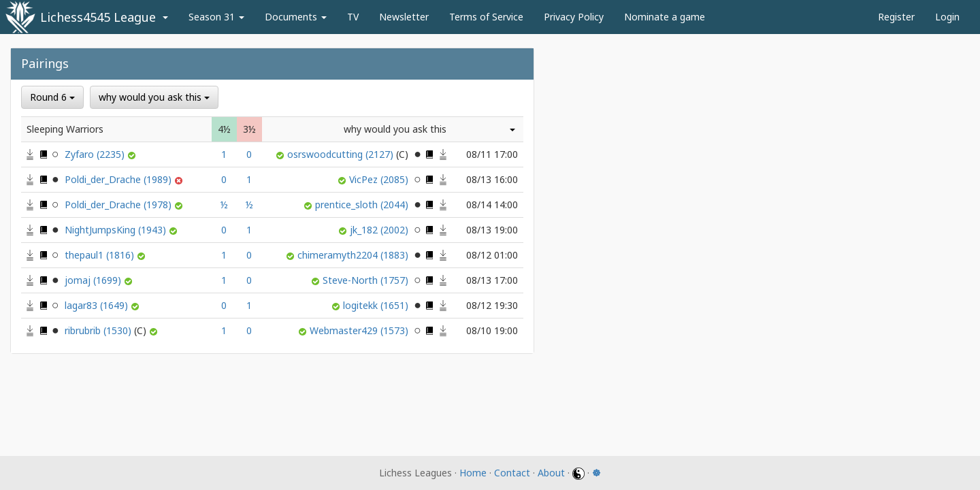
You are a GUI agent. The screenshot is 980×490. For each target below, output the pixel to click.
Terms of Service (486, 17)
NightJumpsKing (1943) (117, 230)
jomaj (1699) (94, 280)
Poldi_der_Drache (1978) (119, 205)
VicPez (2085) (380, 179)
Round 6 (52, 97)
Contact (512, 473)
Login (947, 17)
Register (896, 17)
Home (473, 473)
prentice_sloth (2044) (363, 205)
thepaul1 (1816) (101, 255)
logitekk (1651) (377, 305)
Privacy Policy (574, 17)
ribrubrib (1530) (107, 330)
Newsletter (404, 17)
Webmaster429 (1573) (360, 330)
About (551, 473)
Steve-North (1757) (367, 280)
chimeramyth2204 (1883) (354, 255)
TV (353, 17)
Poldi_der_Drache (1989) (119, 179)
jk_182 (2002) (380, 230)
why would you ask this (154, 97)
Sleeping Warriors (65, 129)
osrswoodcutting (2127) (349, 154)
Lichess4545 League (98, 17)
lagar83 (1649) (98, 305)
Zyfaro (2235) (96, 154)
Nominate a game (665, 17)
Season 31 (216, 17)
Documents (296, 17)
